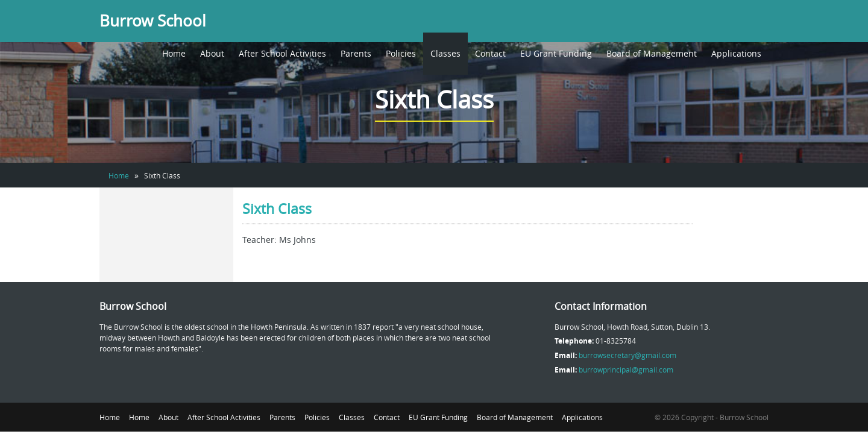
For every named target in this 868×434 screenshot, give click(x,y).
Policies (401, 53)
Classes (445, 53)
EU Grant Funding (556, 53)
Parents (356, 53)
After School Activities (282, 53)
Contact (490, 53)
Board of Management (652, 53)
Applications (736, 53)
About (212, 53)
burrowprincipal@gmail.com (626, 370)
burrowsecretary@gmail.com (627, 355)
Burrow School (153, 21)
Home (174, 53)
